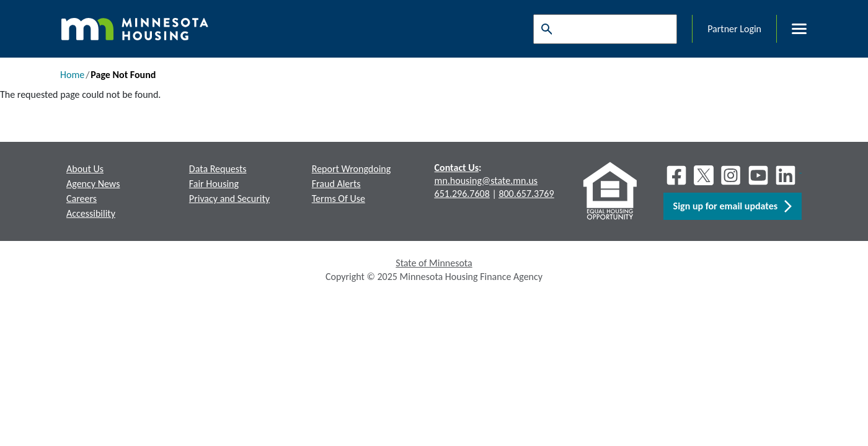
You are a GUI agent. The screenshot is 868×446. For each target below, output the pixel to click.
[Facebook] (676, 175)
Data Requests (218, 169)
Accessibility (91, 213)
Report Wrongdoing (352, 169)
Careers (82, 199)
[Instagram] (731, 175)
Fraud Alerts (336, 184)
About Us (85, 169)
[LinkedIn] (787, 175)
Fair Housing (214, 184)
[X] (704, 175)
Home (72, 75)
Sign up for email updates (733, 206)
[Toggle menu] (792, 29)
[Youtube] (758, 175)
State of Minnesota (434, 263)
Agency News (93, 184)
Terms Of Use (339, 199)
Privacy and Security (229, 199)
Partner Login (734, 29)
